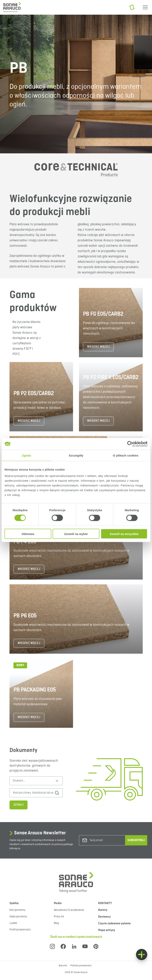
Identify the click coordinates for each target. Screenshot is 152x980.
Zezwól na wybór (76, 534)
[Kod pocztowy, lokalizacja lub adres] (33, 793)
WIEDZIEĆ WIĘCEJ (98, 347)
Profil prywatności (20, 930)
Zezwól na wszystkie (124, 534)
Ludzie (13, 923)
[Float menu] (142, 955)
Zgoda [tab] (27, 455)
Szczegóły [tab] (76, 455)
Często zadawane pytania (114, 924)
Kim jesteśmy (18, 910)
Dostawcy (104, 917)
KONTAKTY (105, 903)
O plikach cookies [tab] (126, 455)
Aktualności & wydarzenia (69, 910)
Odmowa (28, 534)
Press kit (59, 917)
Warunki (63, 966)
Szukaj (19, 805)
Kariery (103, 910)
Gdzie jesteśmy (18, 917)
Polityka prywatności (81, 966)
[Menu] (145, 7)
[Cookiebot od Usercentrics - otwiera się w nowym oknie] (130, 444)
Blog (56, 923)
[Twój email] (105, 840)
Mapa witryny (107, 930)
